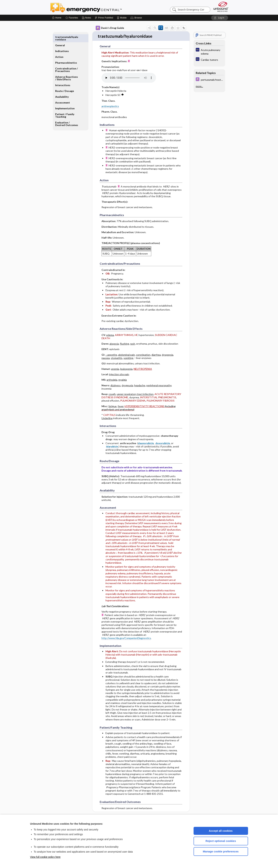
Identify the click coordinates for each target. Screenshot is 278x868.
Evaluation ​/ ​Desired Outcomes (67, 115)
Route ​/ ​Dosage (65, 83)
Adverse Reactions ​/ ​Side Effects (67, 70)
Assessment (63, 94)
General (60, 37)
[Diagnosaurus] (209, 51)
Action (59, 48)
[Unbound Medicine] (221, 7)
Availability (62, 88)
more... (199, 86)
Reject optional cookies (221, 841)
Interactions (63, 77)
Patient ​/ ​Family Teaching (65, 107)
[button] (137, 18)
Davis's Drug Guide (110, 28)
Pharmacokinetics (66, 54)
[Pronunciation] (129, 78)
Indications (62, 43)
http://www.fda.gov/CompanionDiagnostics (126, 638)
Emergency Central (96, 7)
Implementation (65, 100)
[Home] (57, 18)
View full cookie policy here (45, 857)
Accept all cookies (221, 831)
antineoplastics (110, 106)
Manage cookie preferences (221, 851)
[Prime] (104, 18)
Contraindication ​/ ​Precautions (67, 61)
